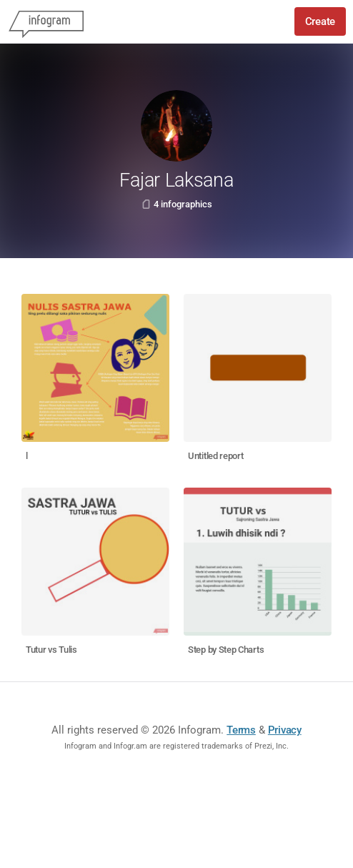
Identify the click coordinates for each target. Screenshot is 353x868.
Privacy (285, 730)
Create (320, 21)
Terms (241, 730)
